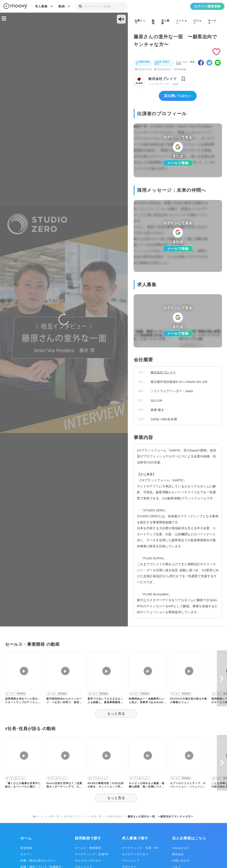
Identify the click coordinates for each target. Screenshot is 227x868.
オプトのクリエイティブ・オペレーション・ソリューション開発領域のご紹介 (188, 787)
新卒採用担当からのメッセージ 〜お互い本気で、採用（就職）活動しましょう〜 (64, 703)
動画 (62, 6)
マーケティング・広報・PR (140, 848)
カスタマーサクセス (88, 861)
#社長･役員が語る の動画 (33, 728)
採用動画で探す (88, 838)
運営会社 (178, 854)
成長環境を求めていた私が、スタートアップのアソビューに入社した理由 (23, 703)
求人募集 (41, 6)
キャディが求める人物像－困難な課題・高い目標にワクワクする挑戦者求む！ (147, 787)
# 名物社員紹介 (143, 63)
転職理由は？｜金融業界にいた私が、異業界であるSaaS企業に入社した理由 (147, 703)
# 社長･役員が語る (163, 63)
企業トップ (140, 22)
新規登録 (26, 848)
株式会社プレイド (163, 79)
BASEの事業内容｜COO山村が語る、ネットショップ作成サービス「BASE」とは (106, 787)
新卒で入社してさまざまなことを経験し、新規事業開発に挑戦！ (105, 703)
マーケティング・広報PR (92, 854)
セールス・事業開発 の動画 (35, 644)
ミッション (182, 22)
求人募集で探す (135, 838)
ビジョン (197, 22)
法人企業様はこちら (189, 838)
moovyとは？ (181, 848)
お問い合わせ (181, 861)
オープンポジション (16, 778)
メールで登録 (178, 163)
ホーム (26, 838)
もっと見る (116, 714)
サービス (212, 22)
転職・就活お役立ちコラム (38, 861)
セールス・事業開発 (186, 63)
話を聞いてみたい (178, 96)
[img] (183, 79)
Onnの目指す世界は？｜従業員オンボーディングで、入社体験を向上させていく (64, 787)
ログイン (26, 854)
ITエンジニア (131, 861)
